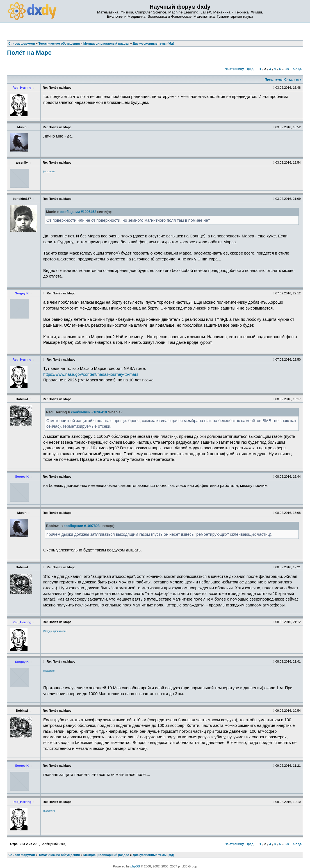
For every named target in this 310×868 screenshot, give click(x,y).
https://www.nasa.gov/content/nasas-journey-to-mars (91, 374)
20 (287, 69)
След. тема (293, 79)
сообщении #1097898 (82, 526)
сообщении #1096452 (78, 212)
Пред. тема (273, 79)
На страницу (234, 69)
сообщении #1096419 (89, 412)
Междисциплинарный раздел (106, 855)
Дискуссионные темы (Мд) (154, 855)
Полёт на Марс (29, 53)
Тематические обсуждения (59, 855)
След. (298, 69)
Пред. (250, 69)
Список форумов (22, 855)
